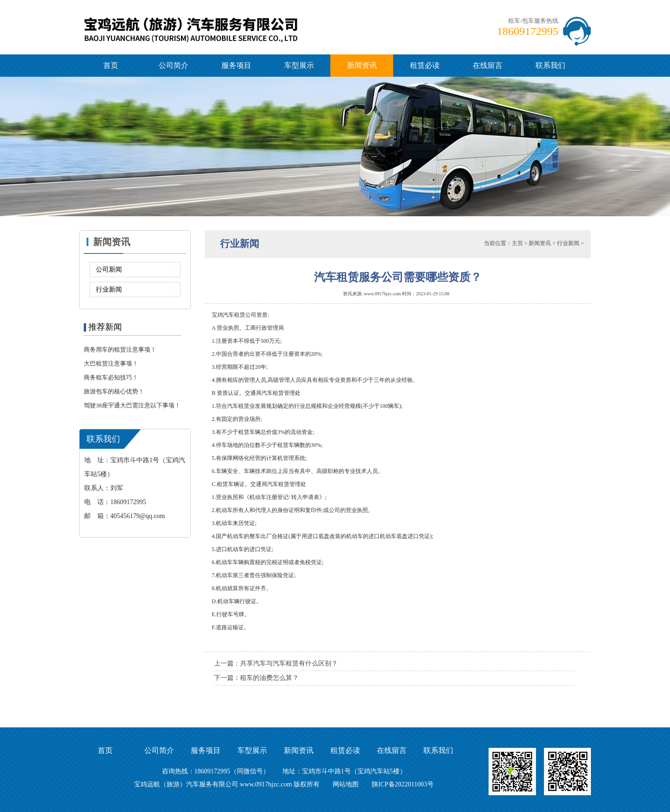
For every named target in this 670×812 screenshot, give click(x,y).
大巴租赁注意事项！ (111, 363)
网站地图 (346, 784)
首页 (111, 65)
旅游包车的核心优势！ (114, 391)
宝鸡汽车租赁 (228, 315)
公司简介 (174, 65)
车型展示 (299, 65)
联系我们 (550, 65)
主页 (517, 243)
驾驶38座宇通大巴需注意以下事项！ (132, 405)
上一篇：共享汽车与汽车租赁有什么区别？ (276, 663)
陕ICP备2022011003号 (403, 784)
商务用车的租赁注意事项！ (120, 349)
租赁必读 (425, 65)
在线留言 (488, 65)
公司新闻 (109, 270)
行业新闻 (109, 290)
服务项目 (236, 65)
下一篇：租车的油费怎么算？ (256, 678)
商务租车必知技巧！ (111, 377)
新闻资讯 (362, 65)
